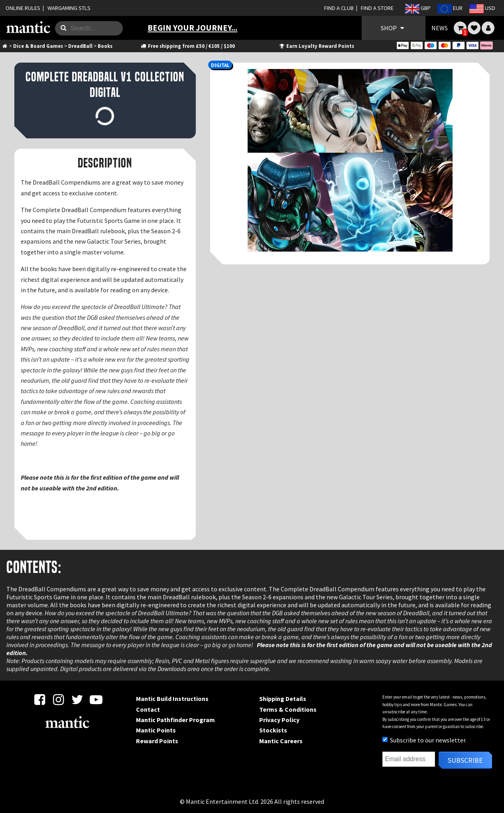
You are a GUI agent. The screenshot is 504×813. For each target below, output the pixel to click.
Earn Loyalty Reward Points (316, 46)
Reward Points (157, 741)
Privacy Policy (279, 720)
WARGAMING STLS (69, 8)
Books (105, 46)
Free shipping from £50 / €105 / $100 (188, 46)
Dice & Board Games (38, 46)
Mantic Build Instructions (172, 699)
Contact (148, 709)
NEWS (440, 28)
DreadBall (80, 46)
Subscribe (465, 760)
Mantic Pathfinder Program (175, 720)
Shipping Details (283, 699)
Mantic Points (156, 730)
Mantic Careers (281, 741)
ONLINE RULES (23, 8)
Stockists (273, 730)
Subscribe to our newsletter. (424, 740)
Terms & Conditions (288, 709)
